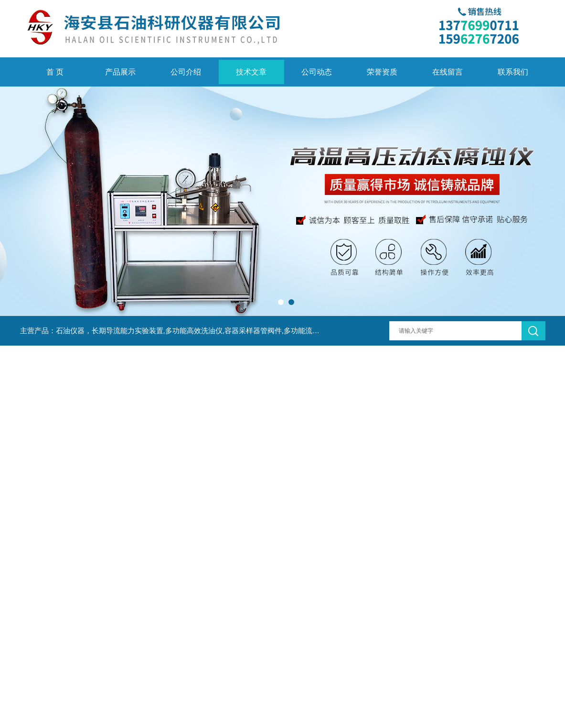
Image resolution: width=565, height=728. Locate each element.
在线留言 (448, 72)
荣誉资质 (382, 72)
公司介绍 (186, 72)
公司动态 (317, 72)
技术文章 (251, 72)
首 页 (55, 72)
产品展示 (120, 72)
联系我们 (513, 72)
